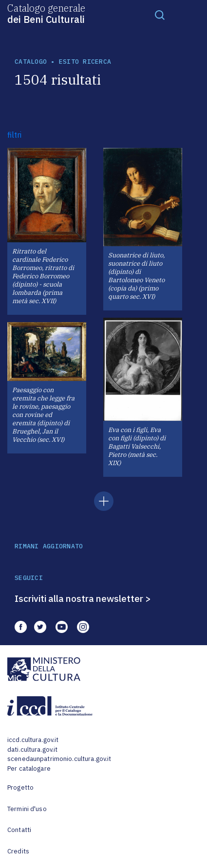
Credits (18, 851)
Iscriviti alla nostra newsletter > (83, 598)
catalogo (31, 62)
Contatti (19, 830)
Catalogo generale (46, 13)
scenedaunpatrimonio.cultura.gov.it (59, 759)
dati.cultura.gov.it (32, 750)
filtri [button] (14, 135)
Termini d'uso (27, 809)
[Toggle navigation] (160, 15)
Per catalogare (29, 769)
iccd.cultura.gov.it (33, 740)
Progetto (20, 787)
